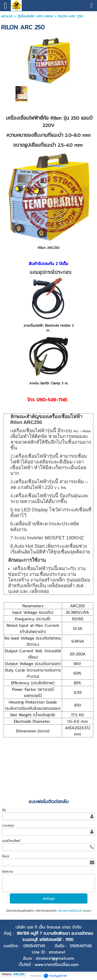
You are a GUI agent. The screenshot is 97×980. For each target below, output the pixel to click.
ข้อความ (8, 871)
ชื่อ (4, 810)
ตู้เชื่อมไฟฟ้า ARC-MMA (35, 16)
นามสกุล (8, 825)
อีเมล (6, 856)
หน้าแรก (7, 16)
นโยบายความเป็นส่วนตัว (70, 911)
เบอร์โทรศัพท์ (11, 841)
